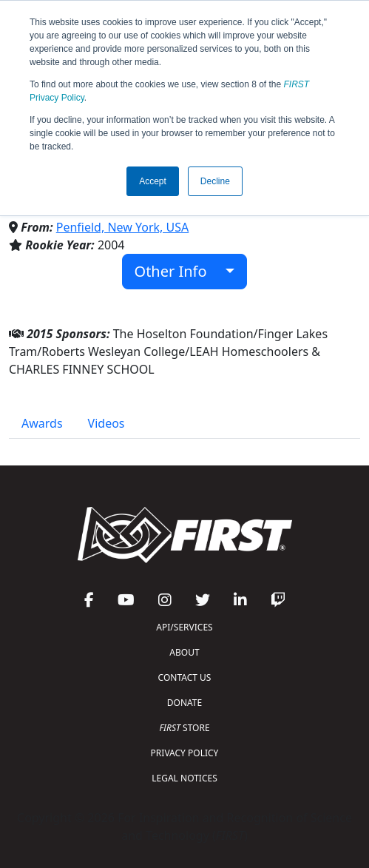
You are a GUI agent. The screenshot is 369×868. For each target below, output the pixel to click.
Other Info (179, 271)
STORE (184, 728)
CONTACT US (185, 677)
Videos (106, 423)
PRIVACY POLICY (185, 753)
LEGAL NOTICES (184, 778)
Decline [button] (215, 181)
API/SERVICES (184, 627)
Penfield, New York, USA (123, 227)
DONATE (184, 703)
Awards (42, 423)
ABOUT (184, 652)
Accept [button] (153, 181)
